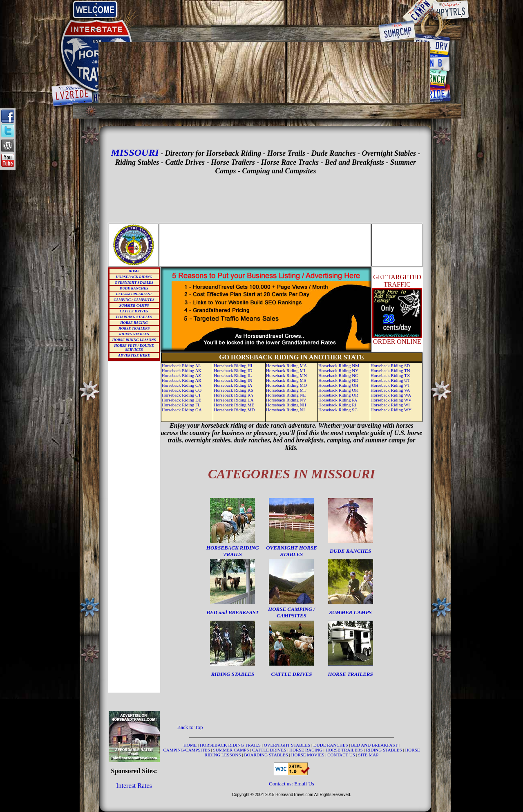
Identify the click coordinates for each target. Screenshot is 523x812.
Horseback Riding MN (286, 375)
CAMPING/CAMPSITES (187, 750)
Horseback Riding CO (182, 390)
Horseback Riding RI (337, 405)
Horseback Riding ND (338, 380)
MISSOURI (135, 153)
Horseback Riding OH (338, 385)
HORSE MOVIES (308, 755)
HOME (134, 271)
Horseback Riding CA (182, 385)
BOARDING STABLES (134, 317)
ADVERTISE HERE (134, 355)
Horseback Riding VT (390, 385)
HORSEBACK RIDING (134, 277)
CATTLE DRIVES (134, 311)
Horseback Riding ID (233, 370)
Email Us (304, 784)
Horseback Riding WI (390, 405)
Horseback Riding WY (391, 410)
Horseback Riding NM (339, 366)
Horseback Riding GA (182, 410)
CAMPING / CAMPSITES (134, 300)
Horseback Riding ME (234, 405)
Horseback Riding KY (234, 395)
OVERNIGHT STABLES (134, 283)
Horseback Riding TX (390, 375)
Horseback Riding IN (233, 380)
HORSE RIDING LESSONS (134, 340)
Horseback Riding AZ (182, 375)
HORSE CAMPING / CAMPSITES (292, 612)
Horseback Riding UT (390, 380)
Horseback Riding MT (286, 390)
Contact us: (282, 784)
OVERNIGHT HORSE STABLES (292, 551)
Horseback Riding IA (233, 385)
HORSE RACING (134, 323)
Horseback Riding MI (286, 370)
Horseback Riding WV (391, 400)
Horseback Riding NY (338, 370)
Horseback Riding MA (286, 366)
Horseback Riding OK (338, 390)
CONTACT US (342, 755)
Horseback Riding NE (286, 395)
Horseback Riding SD (390, 366)
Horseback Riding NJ (285, 410)
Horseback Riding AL (182, 366)
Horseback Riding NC (338, 375)
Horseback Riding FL (181, 405)
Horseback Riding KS (234, 390)
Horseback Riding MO (286, 385)
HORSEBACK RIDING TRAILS (233, 551)
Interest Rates (134, 786)
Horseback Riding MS (286, 380)
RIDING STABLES (134, 334)
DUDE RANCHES (134, 288)
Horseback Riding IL (233, 375)
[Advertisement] (264, 13)
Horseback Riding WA (391, 395)
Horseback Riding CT (182, 395)
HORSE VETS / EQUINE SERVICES (134, 348)
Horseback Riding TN (390, 370)
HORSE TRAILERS (134, 328)
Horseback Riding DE (182, 400)
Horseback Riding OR (338, 395)
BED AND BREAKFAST (374, 745)
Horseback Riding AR (182, 380)
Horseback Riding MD (234, 410)
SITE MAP (369, 755)
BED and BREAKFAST (134, 294)
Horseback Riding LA (234, 400)
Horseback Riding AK (182, 370)
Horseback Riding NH (286, 405)
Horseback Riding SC (338, 410)
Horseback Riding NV (286, 400)
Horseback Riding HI (233, 366)
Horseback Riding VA (390, 390)
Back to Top (190, 727)
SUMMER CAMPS (134, 305)
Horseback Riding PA (338, 400)
